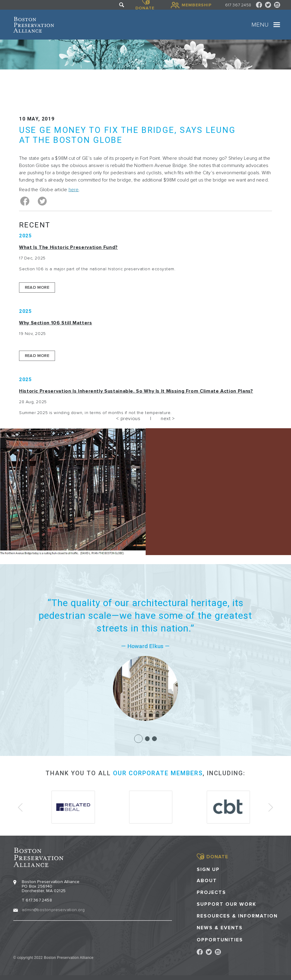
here (74, 190)
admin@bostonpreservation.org (53, 909)
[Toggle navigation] (277, 25)
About (207, 880)
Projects (211, 892)
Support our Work (226, 904)
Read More (37, 287)
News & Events (220, 927)
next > (168, 419)
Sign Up (208, 869)
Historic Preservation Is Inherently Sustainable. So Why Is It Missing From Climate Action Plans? (136, 391)
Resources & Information (237, 916)
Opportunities (220, 939)
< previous (128, 419)
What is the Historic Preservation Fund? (68, 247)
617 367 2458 (238, 5)
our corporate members (158, 773)
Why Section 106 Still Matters (56, 323)
